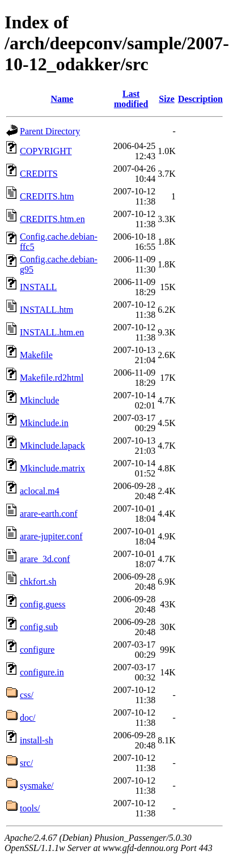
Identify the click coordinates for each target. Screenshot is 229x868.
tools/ (30, 808)
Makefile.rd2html (52, 378)
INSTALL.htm (46, 310)
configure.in (42, 672)
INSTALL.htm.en (52, 332)
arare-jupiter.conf (51, 536)
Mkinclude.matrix (52, 468)
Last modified (131, 99)
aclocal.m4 (40, 491)
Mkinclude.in (44, 423)
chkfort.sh (38, 582)
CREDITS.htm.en (52, 219)
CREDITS (39, 174)
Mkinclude (39, 400)
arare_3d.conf (45, 559)
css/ (27, 695)
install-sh (37, 740)
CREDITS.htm (47, 196)
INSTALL (38, 287)
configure (37, 650)
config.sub (39, 627)
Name (62, 99)
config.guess (43, 604)
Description (200, 99)
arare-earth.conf (49, 514)
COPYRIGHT (46, 151)
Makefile (36, 355)
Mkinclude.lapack (52, 446)
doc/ (28, 718)
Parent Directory (50, 131)
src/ (26, 763)
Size (167, 99)
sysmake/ (37, 786)
